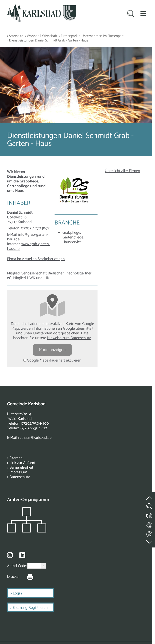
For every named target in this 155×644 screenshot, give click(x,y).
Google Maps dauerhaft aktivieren (52, 360)
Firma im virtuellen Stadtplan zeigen (36, 259)
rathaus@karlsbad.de (35, 438)
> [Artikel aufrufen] (44, 566)
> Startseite (15, 36)
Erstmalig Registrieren (30, 608)
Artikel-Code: (17, 566)
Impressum (18, 472)
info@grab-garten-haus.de (27, 237)
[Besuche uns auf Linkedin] (22, 555)
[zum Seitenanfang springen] (150, 496)
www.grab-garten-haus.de (29, 246)
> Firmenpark (68, 36)
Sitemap (16, 458)
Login (17, 593)
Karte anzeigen (52, 350)
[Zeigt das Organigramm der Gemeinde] (27, 531)
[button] (143, 13)
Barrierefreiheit (21, 468)
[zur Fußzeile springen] (150, 541)
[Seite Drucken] (27, 577)
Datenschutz (20, 477)
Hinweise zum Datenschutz (69, 338)
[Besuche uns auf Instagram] (10, 555)
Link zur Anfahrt (22, 463)
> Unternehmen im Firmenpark (102, 36)
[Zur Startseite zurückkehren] (42, 6)
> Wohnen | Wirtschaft (41, 36)
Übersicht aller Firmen (122, 171)
